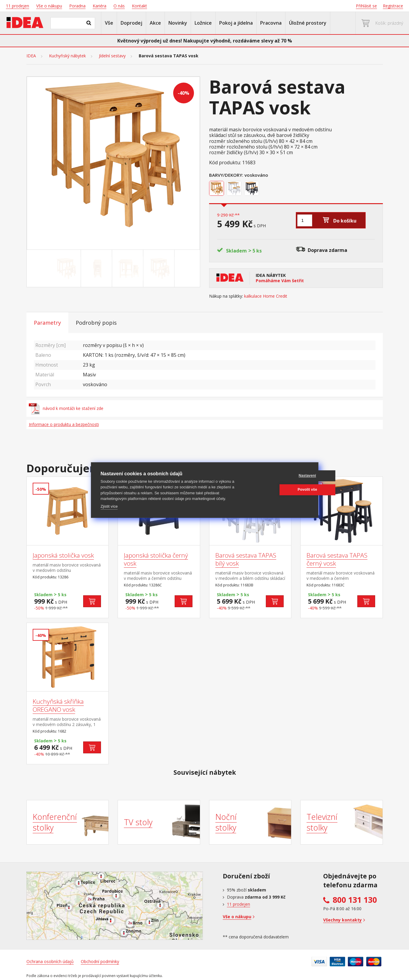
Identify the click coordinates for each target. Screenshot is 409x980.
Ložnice (203, 23)
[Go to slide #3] (129, 269)
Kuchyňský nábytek (67, 56)
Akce (155, 23)
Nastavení (280, 476)
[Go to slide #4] (160, 269)
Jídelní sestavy (112, 56)
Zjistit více (109, 506)
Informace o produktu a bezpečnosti (64, 424)
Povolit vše (280, 490)
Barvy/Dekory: (226, 175)
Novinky (178, 23)
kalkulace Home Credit (266, 296)
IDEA (31, 56)
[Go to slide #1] (66, 269)
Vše (109, 23)
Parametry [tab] (47, 323)
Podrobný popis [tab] (96, 323)
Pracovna (271, 23)
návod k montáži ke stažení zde (66, 408)
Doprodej (131, 23)
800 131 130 (355, 900)
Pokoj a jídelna (236, 23)
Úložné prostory (308, 23)
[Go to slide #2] (97, 269)
